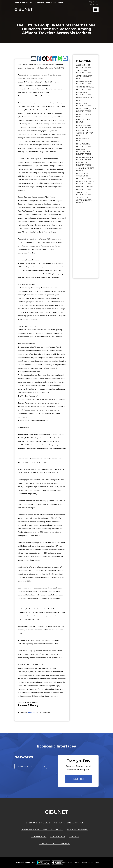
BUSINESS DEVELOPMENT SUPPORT (42, 830)
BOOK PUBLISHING (77, 830)
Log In (92, 2)
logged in (32, 712)
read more (78, 779)
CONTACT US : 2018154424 (55, 844)
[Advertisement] (83, 239)
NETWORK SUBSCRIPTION (69, 823)
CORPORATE (58, 837)
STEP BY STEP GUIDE (38, 823)
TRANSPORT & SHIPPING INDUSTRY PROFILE (84, 200)
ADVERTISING (39, 837)
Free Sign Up (94, 4)
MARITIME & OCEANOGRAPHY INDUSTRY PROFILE (84, 152)
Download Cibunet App (25, 862)
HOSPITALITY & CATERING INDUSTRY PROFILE (85, 133)
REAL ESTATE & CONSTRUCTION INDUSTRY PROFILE (84, 176)
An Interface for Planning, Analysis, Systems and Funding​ (39, 2)
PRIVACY (74, 837)
